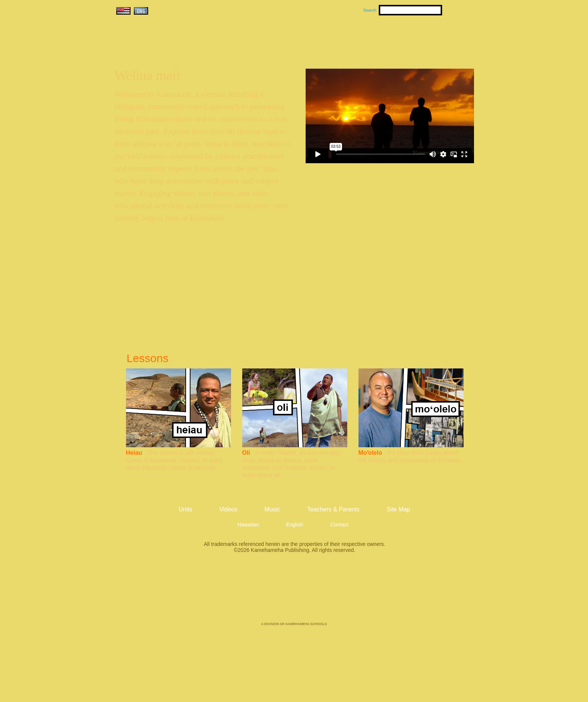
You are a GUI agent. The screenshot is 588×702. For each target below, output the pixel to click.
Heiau (134, 453)
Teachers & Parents (428, 38)
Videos (365, 38)
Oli (246, 453)
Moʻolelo (370, 453)
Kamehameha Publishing (294, 593)
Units (283, 38)
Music (330, 38)
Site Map (398, 509)
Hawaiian (248, 525)
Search (370, 10)
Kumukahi (179, 48)
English (295, 525)
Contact (339, 525)
